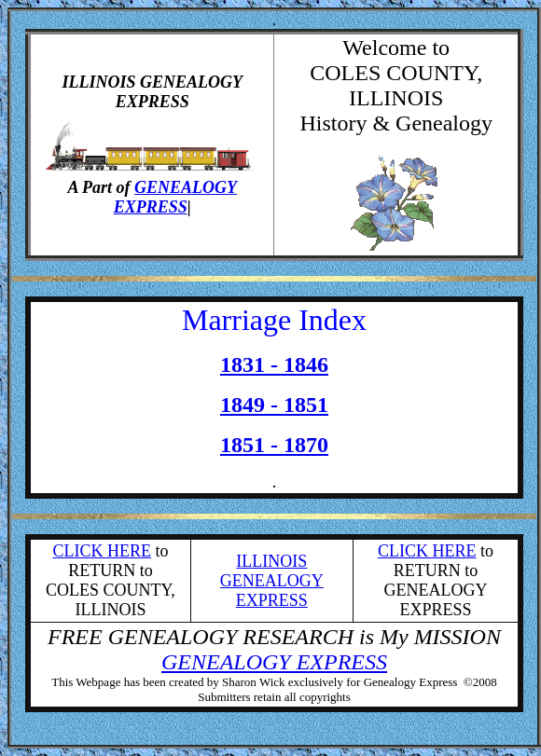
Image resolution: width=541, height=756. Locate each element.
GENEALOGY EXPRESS (175, 197)
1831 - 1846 (274, 364)
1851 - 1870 (274, 445)
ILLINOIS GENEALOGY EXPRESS (272, 581)
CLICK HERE (102, 551)
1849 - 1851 (274, 405)
